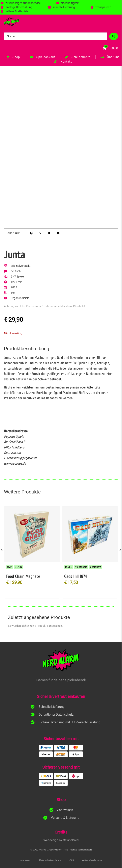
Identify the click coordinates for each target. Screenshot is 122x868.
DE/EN (18, 567)
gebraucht (96, 567)
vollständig (81, 567)
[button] (31, 233)
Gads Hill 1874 (76, 576)
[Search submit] (114, 36)
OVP (10, 567)
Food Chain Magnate (23, 576)
